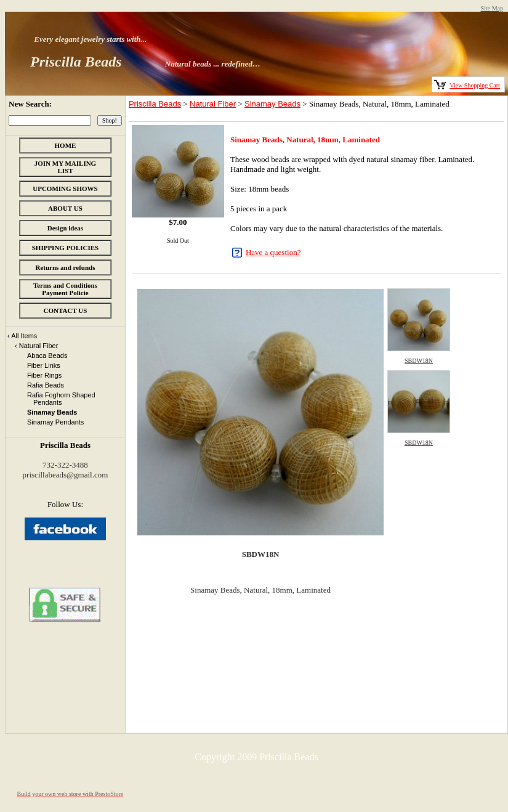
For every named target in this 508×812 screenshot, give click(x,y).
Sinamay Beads (272, 104)
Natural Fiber (213, 104)
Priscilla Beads (155, 104)
